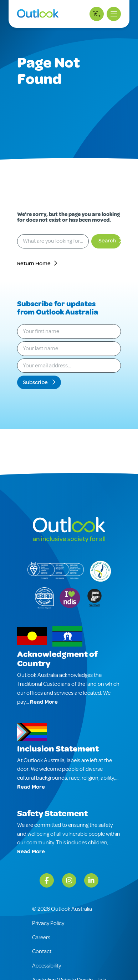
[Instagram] (69, 880)
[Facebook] (47, 880)
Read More (44, 702)
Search (107, 241)
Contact (42, 951)
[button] (114, 14)
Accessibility (47, 966)
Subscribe (36, 382)
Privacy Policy (48, 923)
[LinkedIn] (91, 880)
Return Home (34, 263)
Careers (41, 938)
